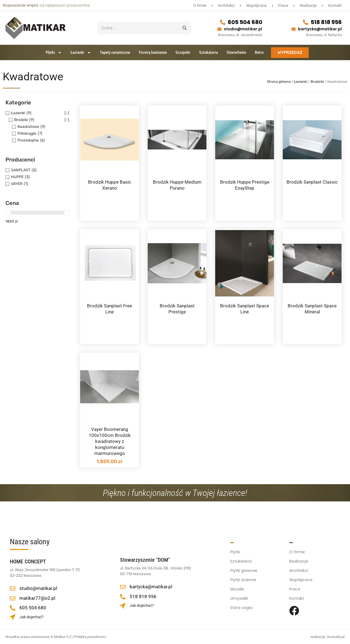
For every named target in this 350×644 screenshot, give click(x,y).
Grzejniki (183, 52)
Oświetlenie (236, 52)
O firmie (200, 5)
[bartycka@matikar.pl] (294, 29)
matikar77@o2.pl (37, 598)
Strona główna (279, 82)
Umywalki (239, 598)
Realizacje (308, 5)
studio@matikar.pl (243, 29)
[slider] (8, 213)
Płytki (54, 53)
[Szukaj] (185, 28)
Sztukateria (208, 52)
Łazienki (81, 53)
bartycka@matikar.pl (320, 29)
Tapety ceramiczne (115, 52)
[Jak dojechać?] (13, 617)
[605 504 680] (223, 22)
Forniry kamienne (153, 52)
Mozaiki (237, 589)
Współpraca (256, 5)
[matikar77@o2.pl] (13, 598)
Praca (283, 5)
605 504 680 (245, 22)
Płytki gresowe (244, 571)
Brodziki (317, 82)
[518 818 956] (306, 22)
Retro (259, 52)
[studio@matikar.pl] (219, 29)
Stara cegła (241, 608)
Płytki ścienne (243, 580)
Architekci (226, 5)
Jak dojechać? (32, 617)
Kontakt (335, 5)
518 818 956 (326, 22)
